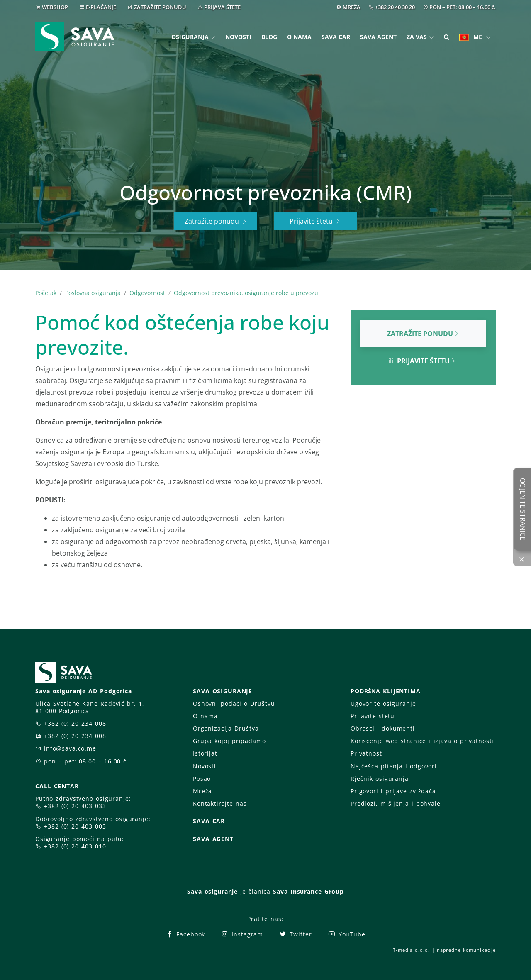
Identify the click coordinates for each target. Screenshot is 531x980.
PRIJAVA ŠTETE (222, 7)
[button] (447, 37)
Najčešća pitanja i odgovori (394, 766)
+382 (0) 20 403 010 (75, 846)
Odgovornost (147, 293)
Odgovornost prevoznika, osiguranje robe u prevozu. (247, 293)
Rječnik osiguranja (380, 779)
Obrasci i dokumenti (383, 728)
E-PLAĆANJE (101, 7)
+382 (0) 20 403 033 (75, 806)
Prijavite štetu (315, 221)
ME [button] (471, 37)
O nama (299, 37)
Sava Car (336, 37)
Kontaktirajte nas (220, 803)
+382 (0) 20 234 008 (75, 723)
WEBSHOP (55, 7)
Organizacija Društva (226, 728)
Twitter (295, 934)
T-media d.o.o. (411, 950)
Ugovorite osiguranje (383, 703)
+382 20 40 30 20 (395, 7)
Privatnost (366, 753)
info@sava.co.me (70, 748)
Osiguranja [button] (190, 37)
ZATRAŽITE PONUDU (160, 7)
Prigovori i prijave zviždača (393, 791)
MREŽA (352, 7)
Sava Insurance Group (308, 891)
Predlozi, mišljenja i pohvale (396, 803)
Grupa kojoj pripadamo (229, 741)
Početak (46, 293)
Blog (269, 37)
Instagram (242, 934)
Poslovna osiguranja (93, 293)
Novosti (238, 37)
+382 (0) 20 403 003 (75, 826)
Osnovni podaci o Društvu (234, 703)
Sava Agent (378, 37)
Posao (202, 779)
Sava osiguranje (212, 891)
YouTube (347, 934)
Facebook (185, 934)
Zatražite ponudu (216, 221)
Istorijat (205, 753)
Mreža (202, 791)
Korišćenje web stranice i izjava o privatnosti (422, 741)
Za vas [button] (417, 37)
